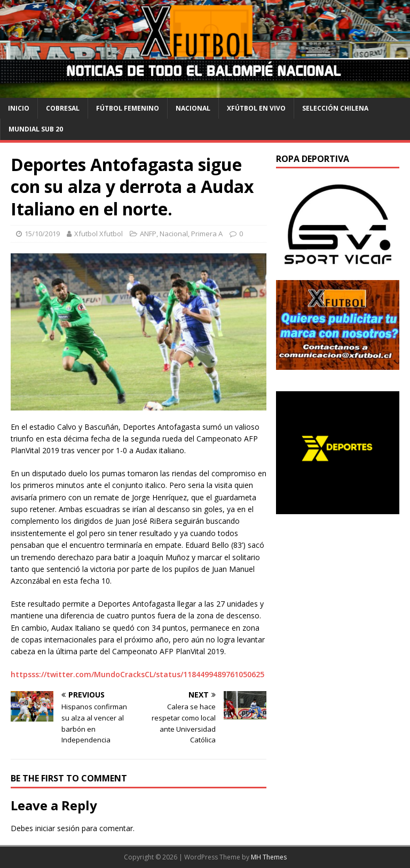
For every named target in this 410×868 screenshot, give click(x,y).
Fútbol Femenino (128, 108)
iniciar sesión (57, 828)
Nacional (193, 108)
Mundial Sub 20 (36, 129)
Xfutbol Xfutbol (98, 234)
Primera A (207, 234)
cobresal (63, 108)
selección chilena (335, 108)
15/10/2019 (42, 234)
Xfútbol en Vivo (256, 108)
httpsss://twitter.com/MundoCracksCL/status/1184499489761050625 (137, 674)
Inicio (19, 108)
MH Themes (269, 857)
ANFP (148, 234)
